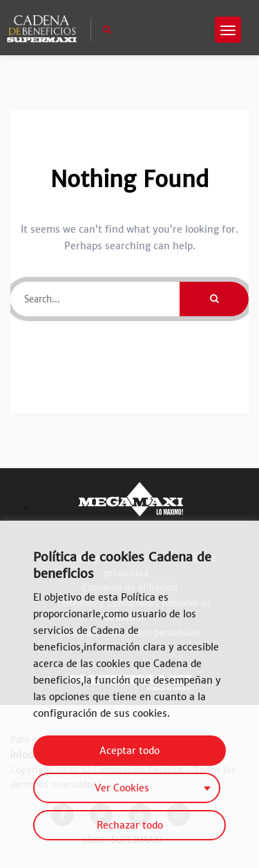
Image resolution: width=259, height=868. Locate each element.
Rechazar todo (130, 825)
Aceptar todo (129, 751)
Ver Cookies (122, 788)
